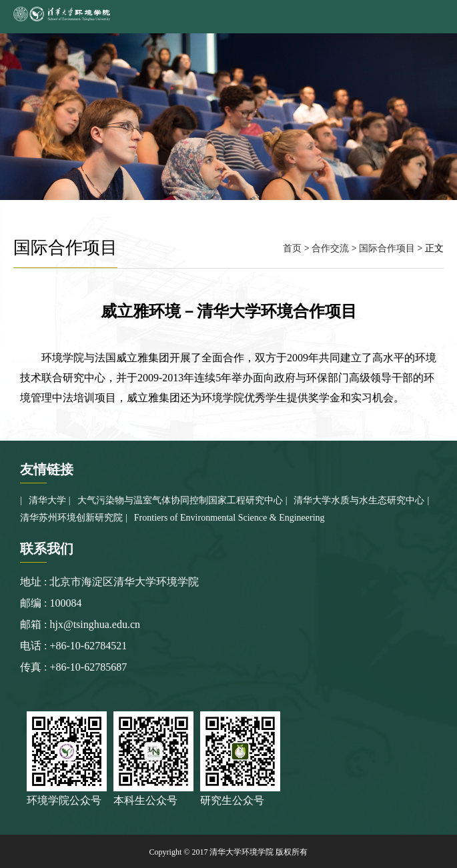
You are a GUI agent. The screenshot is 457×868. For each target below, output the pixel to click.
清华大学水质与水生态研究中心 (359, 500)
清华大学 (47, 500)
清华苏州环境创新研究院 (71, 518)
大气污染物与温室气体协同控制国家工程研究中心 (180, 500)
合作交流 (330, 248)
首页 (292, 248)
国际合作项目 (387, 248)
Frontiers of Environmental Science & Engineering (230, 518)
